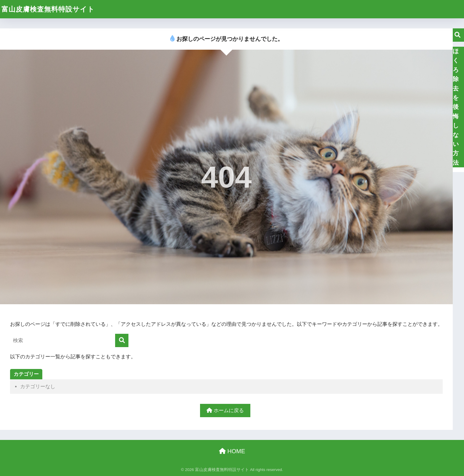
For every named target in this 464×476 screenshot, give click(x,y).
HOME (232, 451)
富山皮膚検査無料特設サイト (48, 9)
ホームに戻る (225, 411)
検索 (457, 35)
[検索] (122, 340)
